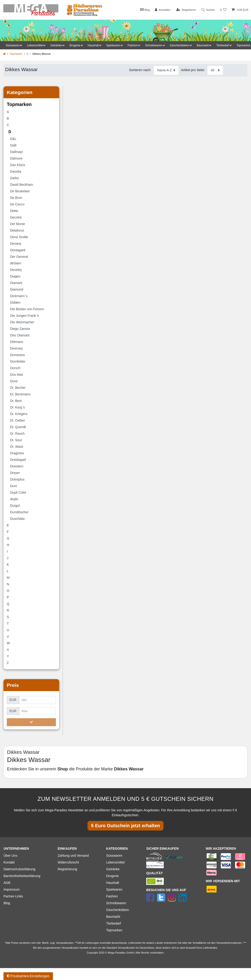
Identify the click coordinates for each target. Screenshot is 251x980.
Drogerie (113, 876)
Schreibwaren (116, 903)
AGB (7, 883)
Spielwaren (114, 889)
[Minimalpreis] (38, 700)
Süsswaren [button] (13, 45)
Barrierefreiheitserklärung (22, 876)
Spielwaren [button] (113, 45)
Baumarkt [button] (203, 45)
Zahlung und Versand (73, 856)
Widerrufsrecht (68, 862)
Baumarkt (113, 917)
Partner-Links (13, 896)
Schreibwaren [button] (154, 45)
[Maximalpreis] (38, 711)
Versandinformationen (229, 943)
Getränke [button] (56, 45)
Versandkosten (126, 948)
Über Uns (10, 856)
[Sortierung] (166, 70)
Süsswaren (114, 856)
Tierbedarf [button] (222, 45)
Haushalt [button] (93, 45)
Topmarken (16, 54)
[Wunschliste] (223, 10)
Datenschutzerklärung (19, 869)
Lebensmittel (115, 862)
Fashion (112, 896)
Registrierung (67, 869)
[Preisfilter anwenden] (31, 722)
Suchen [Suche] (208, 10)
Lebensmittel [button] (35, 45)
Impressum (12, 889)
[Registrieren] (186, 10)
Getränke (113, 869)
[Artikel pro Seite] (215, 70)
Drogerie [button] (75, 45)
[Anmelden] (163, 10)
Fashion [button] (133, 45)
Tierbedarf (114, 923)
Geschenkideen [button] (180, 45)
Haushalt (113, 883)
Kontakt (9, 862)
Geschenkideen (118, 910)
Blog (145, 10)
